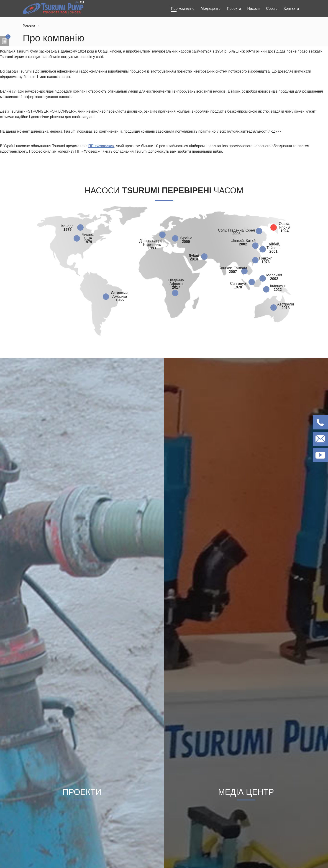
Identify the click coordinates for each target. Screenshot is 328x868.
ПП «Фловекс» (101, 146)
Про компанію (183, 9)
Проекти (234, 9)
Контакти (291, 9)
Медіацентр (211, 9)
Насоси (254, 9)
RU (82, 3)
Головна (29, 25)
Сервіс (272, 9)
